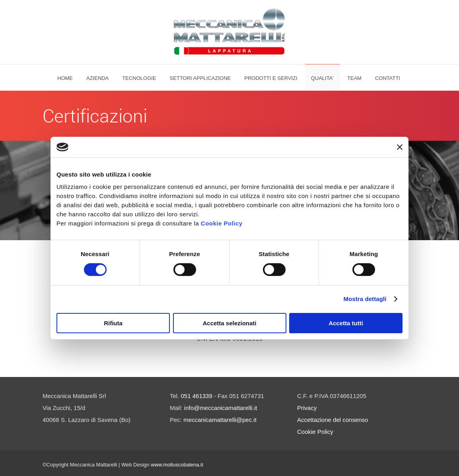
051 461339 (197, 396)
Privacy (307, 408)
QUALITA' (322, 78)
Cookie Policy (222, 223)
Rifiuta (113, 323)
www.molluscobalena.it (177, 465)
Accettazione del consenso (333, 420)
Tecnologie (139, 78)
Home (65, 78)
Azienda (97, 78)
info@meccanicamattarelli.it (221, 408)
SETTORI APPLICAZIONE (200, 78)
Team (354, 78)
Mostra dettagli (365, 299)
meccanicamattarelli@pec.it (220, 420)
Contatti (388, 78)
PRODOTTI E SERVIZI (271, 78)
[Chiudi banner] (400, 147)
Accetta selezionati (229, 323)
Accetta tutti (346, 323)
